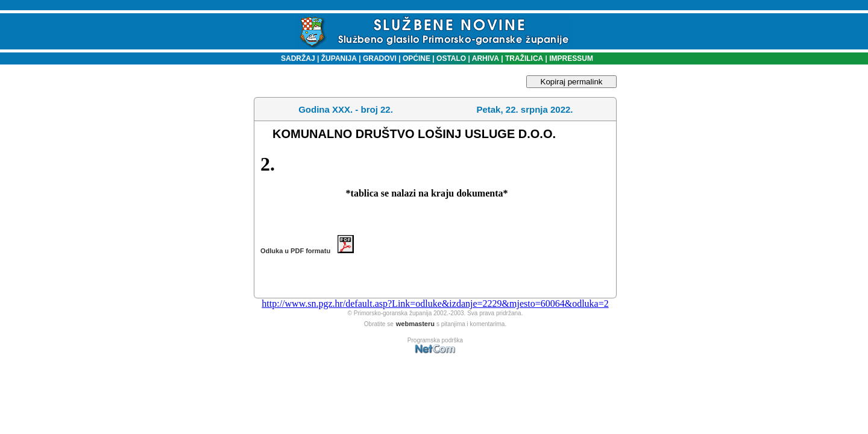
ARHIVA (485, 58)
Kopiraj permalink (572, 82)
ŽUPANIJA (339, 58)
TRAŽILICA (524, 58)
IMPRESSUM (571, 58)
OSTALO (451, 58)
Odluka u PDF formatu (307, 251)
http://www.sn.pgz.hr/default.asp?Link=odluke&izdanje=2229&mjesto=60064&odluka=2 (435, 303)
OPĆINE (417, 58)
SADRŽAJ (295, 58)
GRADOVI (380, 58)
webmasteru (415, 324)
